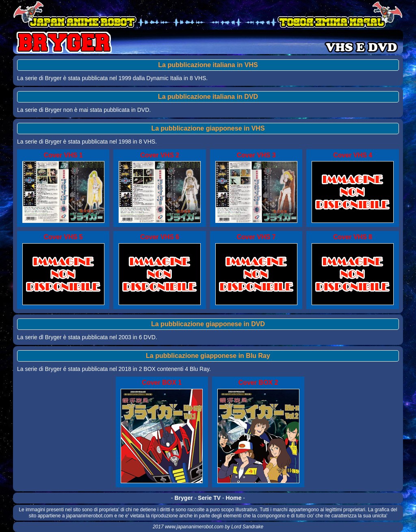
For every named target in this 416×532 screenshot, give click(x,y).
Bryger (184, 498)
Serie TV (209, 498)
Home (234, 498)
